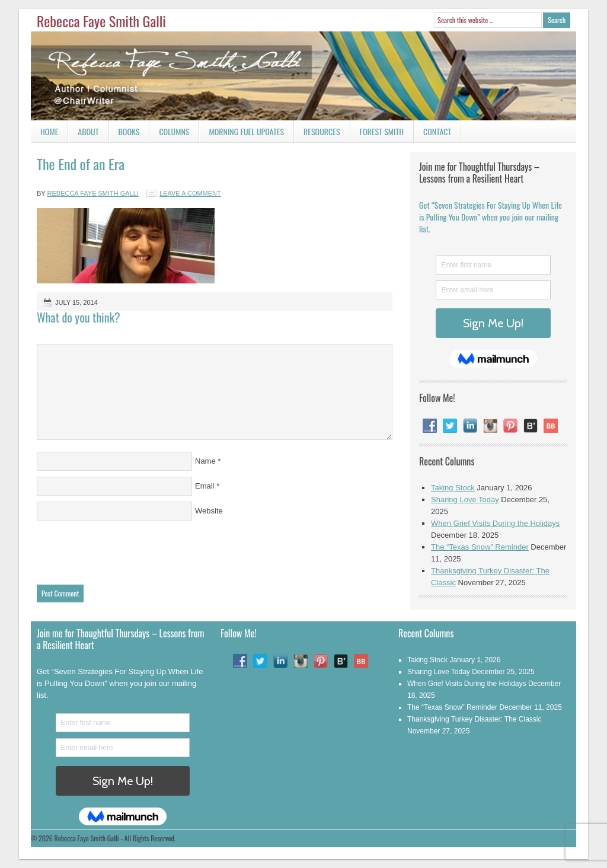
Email (205, 486)
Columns (169, 134)
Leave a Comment (190, 193)
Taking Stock (453, 488)
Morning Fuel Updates (242, 134)
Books (124, 134)
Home (49, 131)
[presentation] (127, 550)
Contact (432, 134)
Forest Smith (382, 131)
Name (205, 461)
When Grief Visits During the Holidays (495, 523)
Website (209, 511)
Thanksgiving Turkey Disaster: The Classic (475, 719)
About (88, 131)
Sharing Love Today (465, 500)
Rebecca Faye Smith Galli (101, 21)
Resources (322, 131)
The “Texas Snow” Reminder (480, 547)
